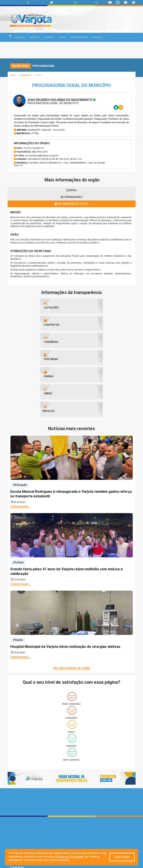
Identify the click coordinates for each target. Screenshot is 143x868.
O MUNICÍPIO (34, 37)
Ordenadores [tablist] (71, 197)
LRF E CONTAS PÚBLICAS (80, 37)
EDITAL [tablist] (72, 190)
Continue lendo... (21, 455)
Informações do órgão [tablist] (71, 204)
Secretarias (25, 75)
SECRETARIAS (49, 37)
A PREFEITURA (20, 37)
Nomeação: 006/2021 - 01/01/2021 (46, 130)
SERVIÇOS (62, 37)
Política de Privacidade (69, 857)
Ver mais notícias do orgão (71, 616)
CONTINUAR (122, 857)
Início (13, 75)
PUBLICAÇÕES (98, 37)
